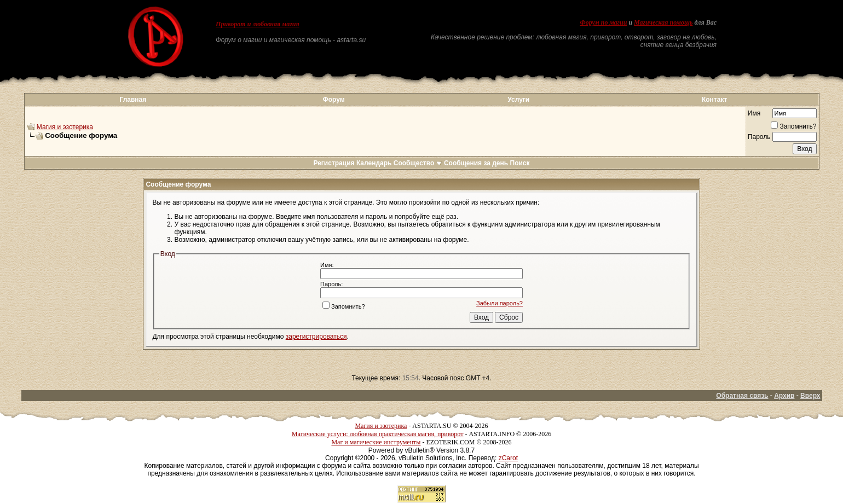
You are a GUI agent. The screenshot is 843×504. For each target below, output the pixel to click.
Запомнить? (793, 126)
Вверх (810, 396)
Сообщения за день (476, 163)
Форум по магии (603, 22)
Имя (754, 113)
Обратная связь (742, 396)
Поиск (520, 163)
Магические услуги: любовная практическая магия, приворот (378, 434)
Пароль (759, 137)
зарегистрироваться (316, 337)
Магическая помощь (663, 22)
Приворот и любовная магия (258, 24)
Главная (133, 100)
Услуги (518, 100)
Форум (333, 100)
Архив (784, 396)
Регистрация (334, 163)
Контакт (714, 100)
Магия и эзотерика (65, 127)
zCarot (508, 458)
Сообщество (418, 163)
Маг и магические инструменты (376, 442)
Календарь (374, 163)
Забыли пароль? (500, 303)
